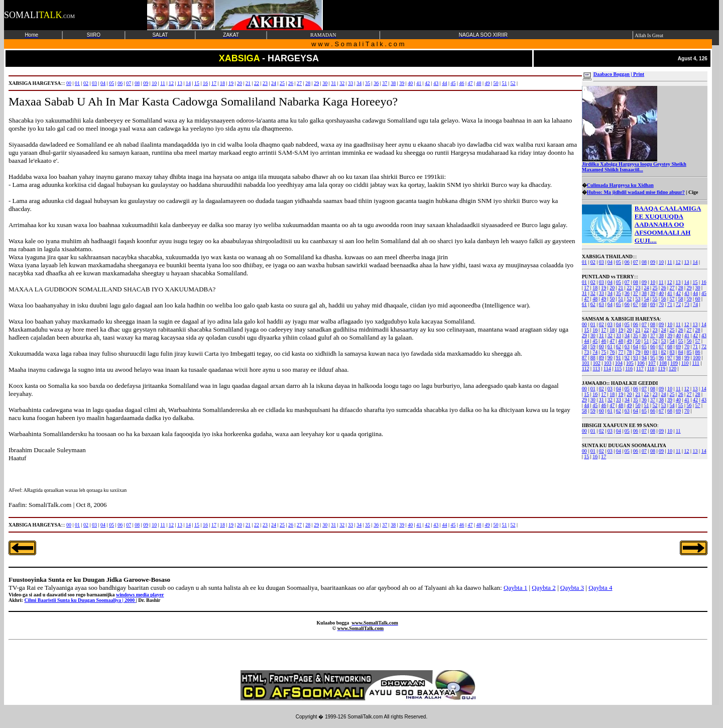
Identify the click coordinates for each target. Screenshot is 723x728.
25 (655, 288)
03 (601, 262)
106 (641, 363)
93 (636, 357)
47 (586, 299)
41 (670, 293)
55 (655, 299)
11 (670, 262)
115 (618, 369)
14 (695, 262)
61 (584, 304)
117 (640, 369)
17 (586, 288)
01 (584, 262)
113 (596, 369)
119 (661, 369)
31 (584, 293)
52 (629, 299)
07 (636, 262)
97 (670, 357)
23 (638, 288)
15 (695, 282)
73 (687, 304)
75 (604, 352)
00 (584, 324)
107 (652, 363)
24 (646, 288)
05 (619, 262)
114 (607, 369)
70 (661, 304)
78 (629, 352)
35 (619, 293)
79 (638, 352)
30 (697, 288)
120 (673, 369)
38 (644, 293)
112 (586, 369)
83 (672, 352)
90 (610, 357)
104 (619, 363)
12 (678, 262)
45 (704, 293)
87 (584, 357)
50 (612, 299)
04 (610, 262)
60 (697, 299)
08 (644, 262)
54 (646, 299)
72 (678, 304)
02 (593, 262)
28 (680, 288)
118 (651, 369)
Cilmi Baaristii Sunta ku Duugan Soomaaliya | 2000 (80, 600)
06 (627, 262)
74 (695, 304)
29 (689, 288)
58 (680, 299)
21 (621, 288)
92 (627, 357)
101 (586, 363)
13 (687, 262)
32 (593, 293)
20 (612, 288)
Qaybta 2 (544, 588)
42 (678, 293)
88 (593, 357)
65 (619, 304)
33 (601, 293)
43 (687, 293)
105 (630, 363)
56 (663, 299)
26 (663, 288)
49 (604, 299)
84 (680, 352)
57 (672, 299)
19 (604, 288)
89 (601, 357)
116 (629, 369)
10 (661, 262)
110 (685, 363)
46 (604, 341)
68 (644, 304)
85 (689, 352)
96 (661, 357)
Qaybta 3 (572, 588)
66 (627, 304)
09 (653, 262)
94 (644, 357)
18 (595, 288)
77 (621, 352)
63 (601, 304)
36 (627, 293)
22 (629, 288)
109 (674, 363)
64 (610, 304)
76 (612, 352)
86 (697, 352)
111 (696, 363)
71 (670, 304)
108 (663, 363)
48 (595, 299)
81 (655, 352)
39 (653, 293)
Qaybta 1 (515, 588)
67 (636, 304)
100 (697, 357)
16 (704, 282)
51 (621, 299)
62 (593, 304)
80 (646, 352)
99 (687, 357)
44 (695, 293)
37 (636, 293)
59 (689, 299)
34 (610, 293)
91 (619, 357)
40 (661, 293)
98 (678, 357)
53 (638, 299)
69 (653, 304)
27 (672, 288)
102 (597, 363)
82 (663, 352)
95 (653, 357)
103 (608, 363)
